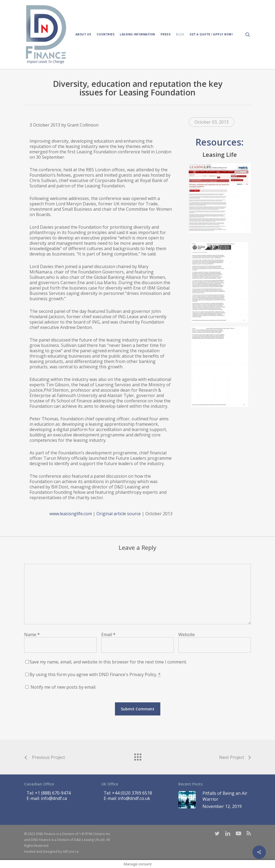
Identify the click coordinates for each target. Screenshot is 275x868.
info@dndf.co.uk (134, 798)
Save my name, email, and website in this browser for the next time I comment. (108, 662)
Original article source (119, 514)
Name (32, 635)
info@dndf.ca (54, 798)
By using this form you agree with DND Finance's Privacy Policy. (95, 674)
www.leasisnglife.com (71, 514)
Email (108, 635)
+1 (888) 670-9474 (53, 793)
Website (187, 635)
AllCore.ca (71, 852)
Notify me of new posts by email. (63, 687)
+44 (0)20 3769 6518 (132, 793)
